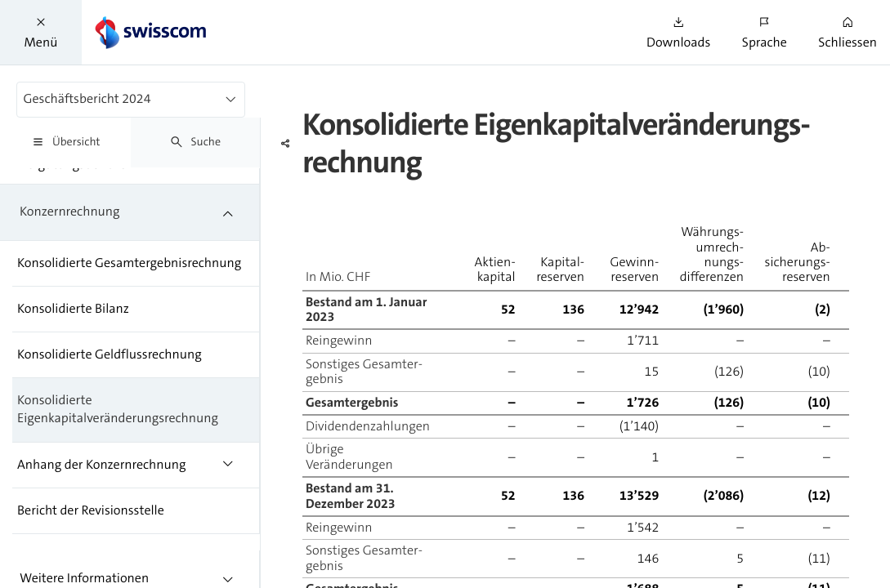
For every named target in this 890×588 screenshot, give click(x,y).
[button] (41, 32)
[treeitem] (130, 213)
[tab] (65, 143)
